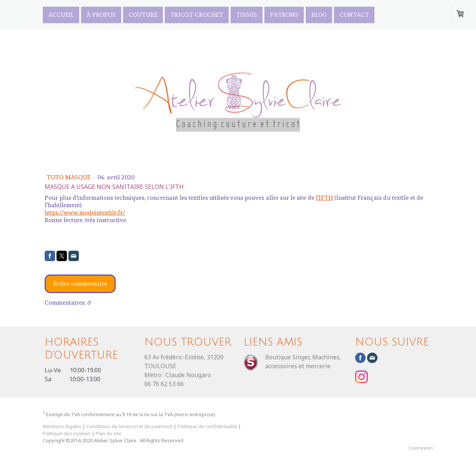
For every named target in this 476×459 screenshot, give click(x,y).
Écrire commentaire (80, 284)
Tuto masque (69, 177)
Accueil (61, 14)
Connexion (421, 448)
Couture (143, 14)
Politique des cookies (67, 433)
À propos (101, 14)
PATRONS (284, 14)
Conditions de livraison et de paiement (129, 426)
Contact (354, 14)
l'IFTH (324, 198)
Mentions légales (62, 426)
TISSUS (247, 14)
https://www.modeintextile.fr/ (85, 213)
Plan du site (109, 433)
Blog (319, 14)
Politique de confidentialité (207, 426)
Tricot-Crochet (197, 14)
